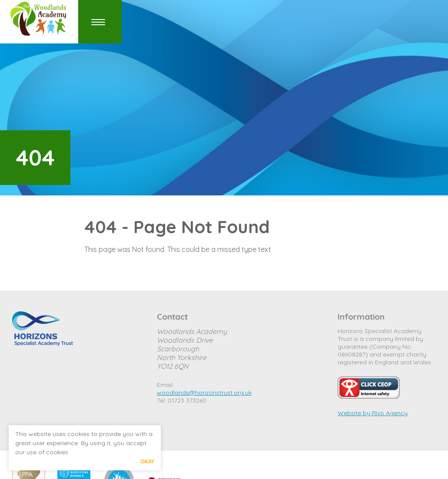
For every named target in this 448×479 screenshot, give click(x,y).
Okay (147, 461)
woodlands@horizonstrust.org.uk (204, 393)
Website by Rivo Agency (373, 413)
